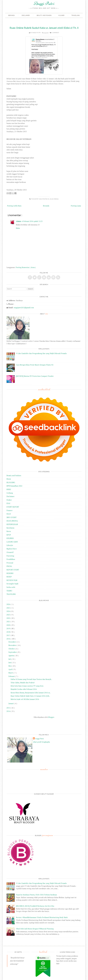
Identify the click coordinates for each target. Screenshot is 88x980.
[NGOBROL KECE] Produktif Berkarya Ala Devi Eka (35, 906)
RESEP (9, 577)
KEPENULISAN (12, 524)
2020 (9, 625)
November (13, 645)
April (11, 669)
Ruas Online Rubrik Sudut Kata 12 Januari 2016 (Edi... (30, 696)
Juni (10, 663)
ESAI (8, 503)
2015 (9, 708)
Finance (10, 510)
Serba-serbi (11, 587)
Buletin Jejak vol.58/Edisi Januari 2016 (25, 699)
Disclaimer (26, 15)
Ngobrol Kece (12, 549)
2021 (9, 622)
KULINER (10, 538)
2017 (9, 635)
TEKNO (9, 591)
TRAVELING (11, 594)
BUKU (9, 489)
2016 (9, 639)
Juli (10, 659)
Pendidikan (11, 559)
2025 (9, 608)
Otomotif (10, 552)
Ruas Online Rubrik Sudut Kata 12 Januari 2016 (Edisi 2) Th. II (44, 28)
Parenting (10, 556)
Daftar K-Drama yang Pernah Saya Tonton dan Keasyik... (31, 679)
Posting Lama (76, 206)
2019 (9, 629)
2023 (9, 615)
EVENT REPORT (13, 507)
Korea (9, 531)
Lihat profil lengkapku (41, 742)
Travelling (76, 15)
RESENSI (10, 573)
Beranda (11, 15)
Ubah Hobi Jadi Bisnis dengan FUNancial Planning (35, 929)
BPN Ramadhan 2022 (14, 486)
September (13, 652)
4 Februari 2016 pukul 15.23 (32, 221)
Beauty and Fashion (44, 15)
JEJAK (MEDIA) (54, 199)
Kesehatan (10, 528)
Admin (19, 221)
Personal (10, 563)
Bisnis (9, 479)
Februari (12, 676)
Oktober (12, 649)
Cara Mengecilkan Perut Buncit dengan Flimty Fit (35, 365)
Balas (18, 228)
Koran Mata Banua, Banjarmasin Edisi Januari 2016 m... (31, 693)
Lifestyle (10, 545)
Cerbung (10, 493)
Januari (11, 703)
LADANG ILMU (12, 542)
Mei (10, 666)
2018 (9, 632)
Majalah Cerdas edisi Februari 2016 (24, 689)
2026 (9, 604)
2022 (9, 618)
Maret (11, 673)
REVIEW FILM (12, 580)
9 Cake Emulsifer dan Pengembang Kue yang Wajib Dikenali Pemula (41, 353)
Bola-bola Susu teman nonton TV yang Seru (27, 686)
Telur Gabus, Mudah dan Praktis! (23, 683)
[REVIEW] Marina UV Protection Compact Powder (35, 376)
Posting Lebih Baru (14, 206)
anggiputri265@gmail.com (24, 308)
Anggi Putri (44, 3)
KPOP (9, 535)
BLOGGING (11, 482)
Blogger (51, 717)
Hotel (9, 514)
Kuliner (61, 15)
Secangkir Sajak (12, 584)
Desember (12, 642)
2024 (9, 611)
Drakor (9, 500)
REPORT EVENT (13, 570)
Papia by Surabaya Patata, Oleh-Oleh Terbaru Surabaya (36, 895)
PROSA (9, 566)
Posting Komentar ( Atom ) (26, 267)
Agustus (12, 656)
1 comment (55, 33)
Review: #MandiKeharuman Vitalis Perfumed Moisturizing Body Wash (42, 917)
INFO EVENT (12, 517)
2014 (9, 711)
